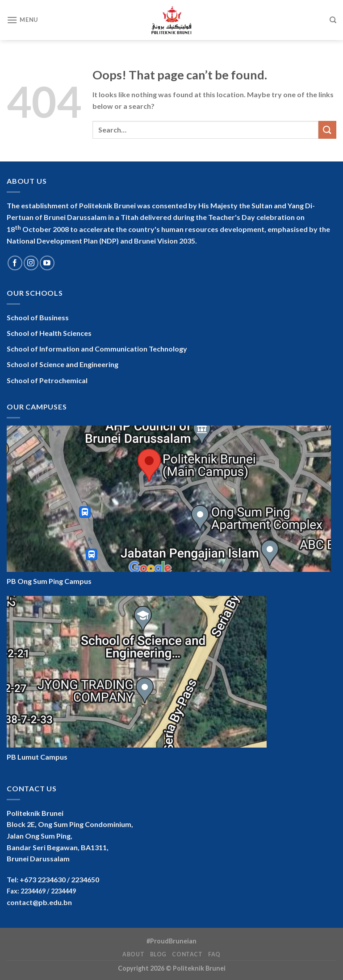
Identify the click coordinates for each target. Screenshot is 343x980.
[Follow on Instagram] (31, 263)
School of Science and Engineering (63, 364)
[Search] (333, 20)
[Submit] (327, 130)
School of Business (38, 317)
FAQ (214, 954)
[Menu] (22, 20)
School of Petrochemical (47, 380)
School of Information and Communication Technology (97, 349)
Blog (158, 954)
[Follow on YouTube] (47, 263)
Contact (187, 954)
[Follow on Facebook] (15, 263)
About (133, 954)
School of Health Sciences (49, 333)
